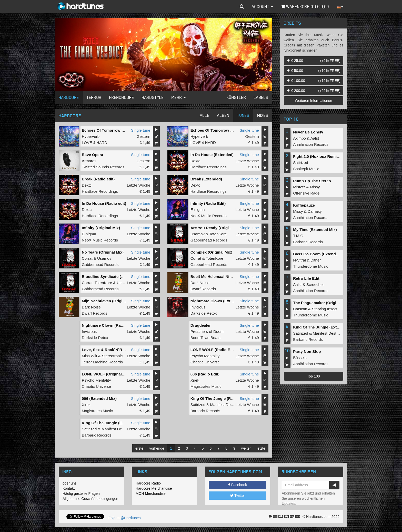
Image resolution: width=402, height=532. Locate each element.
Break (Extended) (206, 179)
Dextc (195, 161)
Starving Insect (325, 309)
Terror (94, 97)
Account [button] (262, 6)
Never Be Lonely (308, 132)
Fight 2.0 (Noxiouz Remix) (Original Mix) (329, 156)
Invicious (198, 307)
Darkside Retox (204, 313)
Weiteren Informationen (313, 101)
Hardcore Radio (148, 483)
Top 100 (314, 376)
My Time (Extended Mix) (315, 230)
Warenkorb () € (305, 6)
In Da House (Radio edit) (104, 203)
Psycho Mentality (205, 356)
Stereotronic (112, 356)
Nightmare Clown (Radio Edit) (109, 325)
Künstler (236, 97)
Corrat (87, 258)
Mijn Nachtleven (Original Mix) (109, 301)
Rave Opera (92, 155)
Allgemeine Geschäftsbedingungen (90, 499)
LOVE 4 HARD (94, 143)
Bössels (300, 358)
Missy (315, 187)
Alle (205, 115)
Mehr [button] (179, 97)
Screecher (315, 284)
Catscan (300, 309)
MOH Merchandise (151, 494)
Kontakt (69, 488)
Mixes (263, 115)
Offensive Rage (306, 193)
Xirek (195, 380)
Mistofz (299, 187)
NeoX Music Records (209, 216)
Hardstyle (153, 97)
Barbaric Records (205, 411)
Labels (261, 97)
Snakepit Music (306, 169)
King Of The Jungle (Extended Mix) (114, 423)
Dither (316, 260)
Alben (223, 115)
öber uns (69, 483)
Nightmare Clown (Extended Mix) (220, 301)
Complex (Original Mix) (211, 252)
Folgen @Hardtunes (125, 518)
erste (139, 448)
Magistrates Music (206, 386)
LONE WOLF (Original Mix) (106, 374)
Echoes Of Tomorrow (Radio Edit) (221, 130)
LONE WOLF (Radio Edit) (213, 350)
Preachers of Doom (207, 331)
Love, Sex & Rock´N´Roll (104, 350)
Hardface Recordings (209, 167)
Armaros (89, 161)
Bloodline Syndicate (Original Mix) (113, 277)
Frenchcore (122, 97)
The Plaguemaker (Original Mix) (322, 303)
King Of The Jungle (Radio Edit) (219, 398)
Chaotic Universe (205, 362)
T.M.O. (299, 236)
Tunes (243, 115)
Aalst (315, 138)
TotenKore (218, 234)
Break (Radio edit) (98, 179)
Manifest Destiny (224, 405)
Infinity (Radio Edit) (208, 203)
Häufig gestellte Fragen (81, 494)
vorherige (157, 448)
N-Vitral (299, 260)
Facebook (238, 485)
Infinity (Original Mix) (101, 228)
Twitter (238, 496)
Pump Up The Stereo (312, 181)
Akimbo (299, 138)
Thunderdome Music (311, 266)
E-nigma (198, 210)
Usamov (198, 234)
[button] (242, 6)
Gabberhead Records (209, 240)
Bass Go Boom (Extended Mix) (321, 254)
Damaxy (315, 211)
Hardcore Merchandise (154, 488)
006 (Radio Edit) (205, 374)
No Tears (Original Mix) (103, 252)
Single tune (141, 130)
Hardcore (69, 97)
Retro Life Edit (306, 278)
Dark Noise (200, 283)
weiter (246, 448)
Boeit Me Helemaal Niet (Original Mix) (224, 277)
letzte (261, 448)
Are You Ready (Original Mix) (217, 228)
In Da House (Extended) (212, 155)
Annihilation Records (311, 144)
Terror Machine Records (102, 362)
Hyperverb (91, 136)
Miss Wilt (89, 356)
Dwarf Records (203, 289)
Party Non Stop (307, 351)
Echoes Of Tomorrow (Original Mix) (114, 130)
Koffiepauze (304, 205)
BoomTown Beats (205, 338)
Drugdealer (201, 325)
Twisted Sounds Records (103, 167)
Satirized (198, 405)
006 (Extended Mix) (99, 398)
